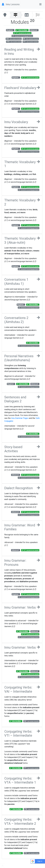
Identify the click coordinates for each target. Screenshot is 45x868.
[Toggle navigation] (40, 4)
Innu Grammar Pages (20, 418)
